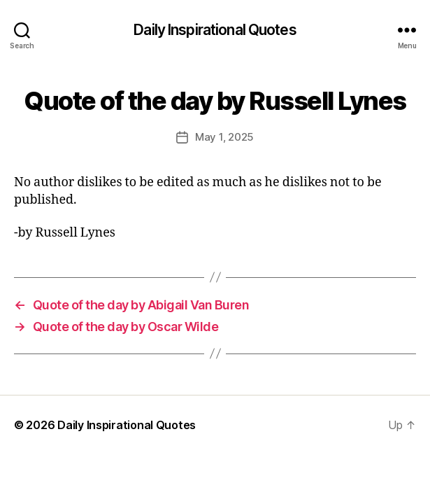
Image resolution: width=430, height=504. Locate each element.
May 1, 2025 (224, 137)
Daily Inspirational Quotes (215, 30)
